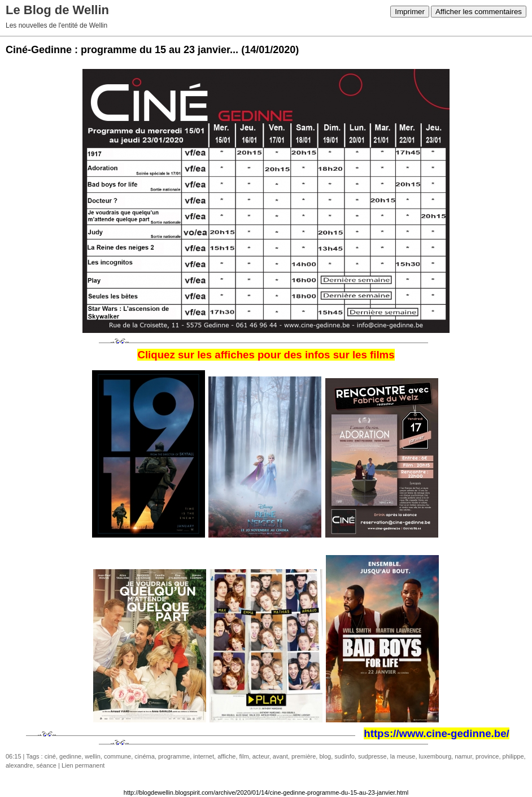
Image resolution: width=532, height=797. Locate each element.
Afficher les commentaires (479, 12)
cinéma (144, 756)
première (304, 756)
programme (174, 756)
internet (204, 756)
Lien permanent (83, 765)
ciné (50, 756)
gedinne (70, 756)
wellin (93, 756)
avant (280, 756)
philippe (513, 756)
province (487, 756)
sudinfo (344, 756)
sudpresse (372, 756)
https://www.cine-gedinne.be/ (436, 733)
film (244, 756)
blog (325, 756)
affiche (226, 756)
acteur (261, 756)
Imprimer (410, 12)
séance (46, 765)
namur (463, 756)
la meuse (403, 756)
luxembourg (435, 756)
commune (117, 756)
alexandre (19, 765)
